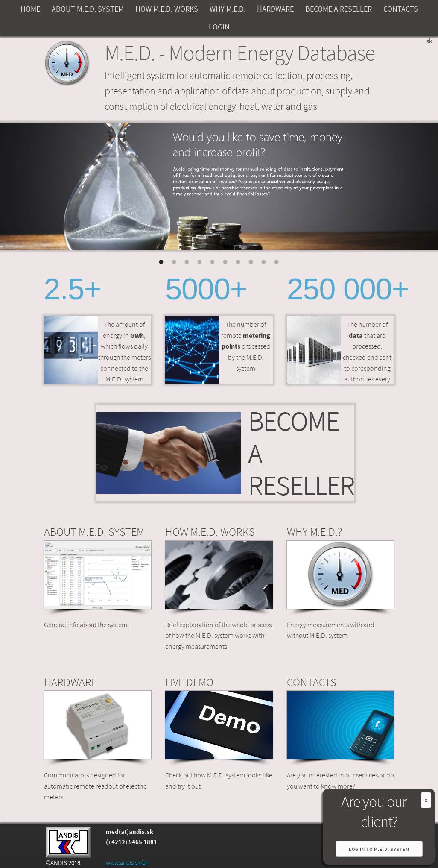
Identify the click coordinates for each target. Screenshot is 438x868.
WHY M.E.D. (228, 9)
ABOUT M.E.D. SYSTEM (88, 9)
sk (429, 41)
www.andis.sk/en (127, 862)
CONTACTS (401, 9)
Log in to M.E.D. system (379, 849)
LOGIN (219, 27)
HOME (30, 9)
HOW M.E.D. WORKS (167, 9)
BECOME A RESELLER (339, 9)
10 (277, 261)
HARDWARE (275, 9)
